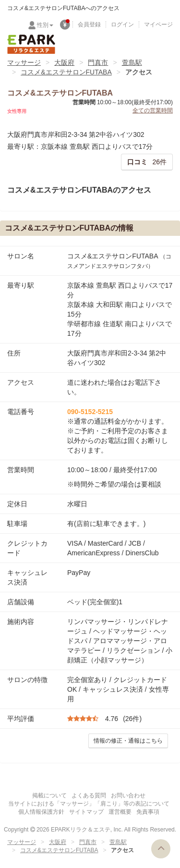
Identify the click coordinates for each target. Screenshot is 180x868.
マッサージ (24, 62)
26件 (147, 162)
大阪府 (64, 62)
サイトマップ (86, 812)
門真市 (98, 62)
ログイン (122, 24)
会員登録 (89, 24)
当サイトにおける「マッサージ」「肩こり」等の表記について (89, 804)
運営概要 (120, 812)
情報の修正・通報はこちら (128, 741)
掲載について (49, 795)
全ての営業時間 (153, 110)
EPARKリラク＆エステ (31, 44)
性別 (45, 25)
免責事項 (148, 812)
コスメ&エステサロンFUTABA (66, 72)
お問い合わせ (128, 795)
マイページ (158, 24)
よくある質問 (89, 795)
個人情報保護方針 (41, 812)
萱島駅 (132, 62)
